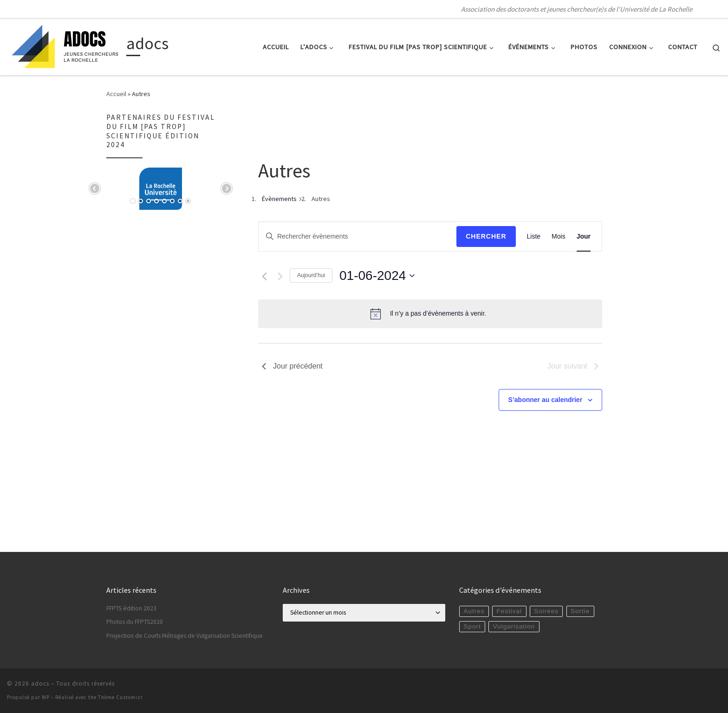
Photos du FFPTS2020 (135, 622)
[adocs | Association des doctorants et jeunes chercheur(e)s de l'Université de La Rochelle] (65, 45)
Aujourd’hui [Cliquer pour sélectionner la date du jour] (311, 275)
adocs (40, 684)
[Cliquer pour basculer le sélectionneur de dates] (377, 276)
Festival (510, 611)
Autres (474, 611)
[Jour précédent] (264, 276)
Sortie (580, 611)
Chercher (486, 236)
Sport (472, 626)
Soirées (546, 611)
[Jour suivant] (280, 276)
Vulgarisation (514, 626)
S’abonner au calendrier (546, 400)
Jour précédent (292, 366)
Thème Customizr (120, 697)
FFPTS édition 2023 (131, 608)
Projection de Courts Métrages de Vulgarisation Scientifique (185, 636)
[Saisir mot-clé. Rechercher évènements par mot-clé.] (357, 237)
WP (46, 697)
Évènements (279, 199)
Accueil (116, 94)
